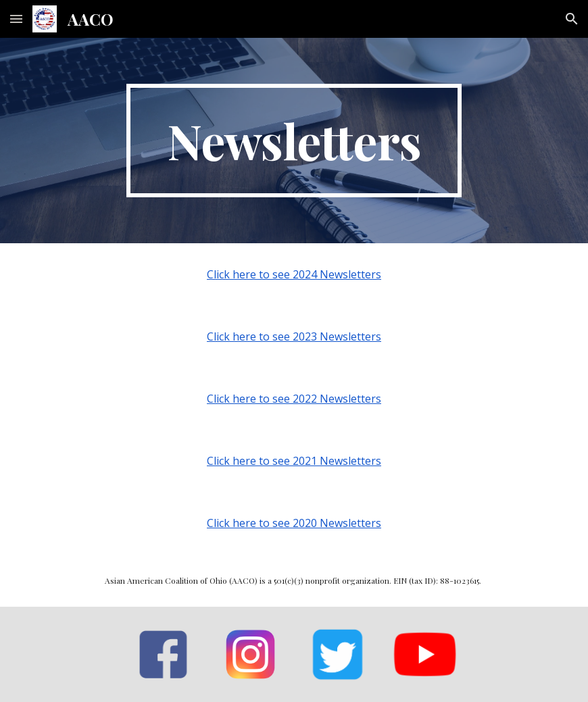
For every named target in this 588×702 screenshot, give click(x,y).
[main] (294, 141)
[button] (16, 19)
